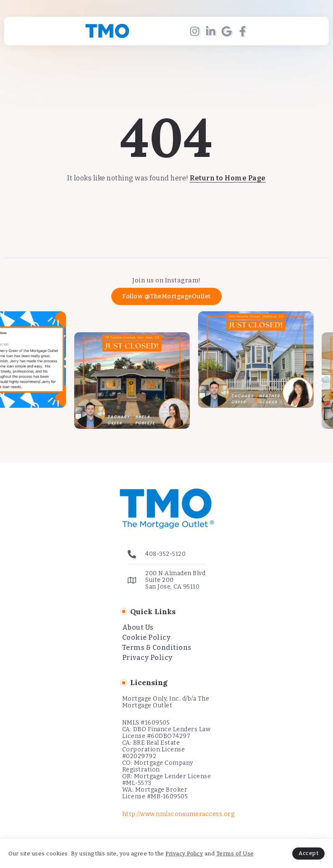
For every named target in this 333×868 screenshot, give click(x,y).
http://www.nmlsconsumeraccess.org (178, 814)
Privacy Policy (184, 854)
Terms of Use (235, 854)
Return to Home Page (228, 178)
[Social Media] (195, 31)
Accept (308, 853)
